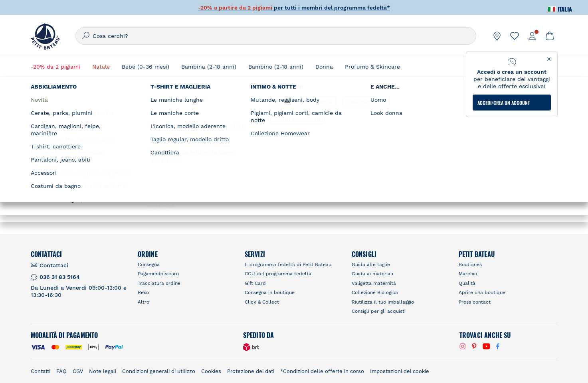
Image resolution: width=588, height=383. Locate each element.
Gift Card (255, 283)
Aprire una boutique (482, 292)
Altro (144, 302)
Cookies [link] (211, 371)
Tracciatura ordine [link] (159, 283)
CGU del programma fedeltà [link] (278, 274)
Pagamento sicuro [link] (158, 274)
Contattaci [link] (54, 265)
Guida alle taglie (371, 265)
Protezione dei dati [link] (251, 371)
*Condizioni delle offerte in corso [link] (322, 371)
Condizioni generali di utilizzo (159, 371)
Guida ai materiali (372, 274)
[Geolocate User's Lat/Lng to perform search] (489, 125)
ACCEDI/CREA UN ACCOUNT (504, 103)
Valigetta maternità (374, 283)
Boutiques (470, 265)
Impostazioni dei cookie (400, 371)
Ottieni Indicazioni (97, 206)
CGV (78, 371)
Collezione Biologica (375, 292)
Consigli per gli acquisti (379, 311)
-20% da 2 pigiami (55, 67)
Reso (143, 292)
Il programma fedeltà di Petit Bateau (288, 265)
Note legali (103, 371)
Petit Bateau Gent (95, 149)
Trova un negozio (414, 110)
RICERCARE (445, 145)
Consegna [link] (149, 265)
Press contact (475, 302)
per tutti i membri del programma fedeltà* (294, 8)
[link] (497, 36)
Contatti (41, 371)
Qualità (467, 283)
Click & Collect (262, 302)
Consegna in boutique (270, 292)
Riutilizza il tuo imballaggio (383, 302)
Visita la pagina (155, 206)
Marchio (468, 274)
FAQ (61, 371)
